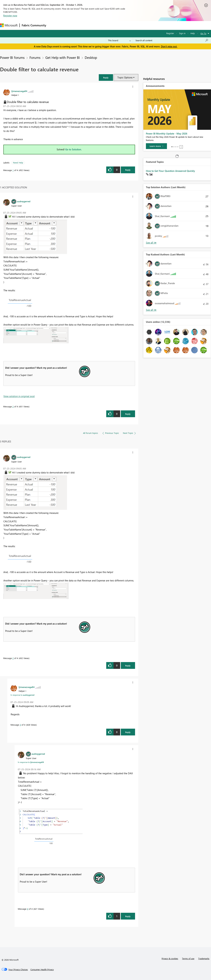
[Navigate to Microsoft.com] (9, 25)
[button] (106, 78)
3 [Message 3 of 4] (20, 725)
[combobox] (172, 40)
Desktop (91, 57)
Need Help (18, 163)
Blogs (110, 25)
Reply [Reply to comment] (128, 414)
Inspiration (68, 25)
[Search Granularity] (119, 40)
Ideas (81, 25)
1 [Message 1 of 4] (13, 170)
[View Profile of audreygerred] (24, 201)
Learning (122, 25)
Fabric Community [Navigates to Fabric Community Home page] (34, 25)
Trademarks (204, 958)
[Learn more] (156, 146)
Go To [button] (203, 33)
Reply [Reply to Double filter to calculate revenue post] (128, 170)
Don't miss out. (169, 46)
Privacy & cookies (170, 958)
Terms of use (188, 958)
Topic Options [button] (125, 77)
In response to (22, 695)
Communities (95, 25)
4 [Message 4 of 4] (28, 909)
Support (136, 25)
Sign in (182, 33)
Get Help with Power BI (63, 57)
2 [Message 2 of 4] (13, 406)
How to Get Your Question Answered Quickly (170, 171)
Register (170, 33)
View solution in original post (19, 396)
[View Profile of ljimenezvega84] (19, 91)
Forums (54, 25)
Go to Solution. (74, 149)
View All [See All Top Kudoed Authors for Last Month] (151, 310)
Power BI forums (12, 57)
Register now (10, 16)
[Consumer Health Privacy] (42, 969)
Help (193, 33)
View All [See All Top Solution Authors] (151, 243)
